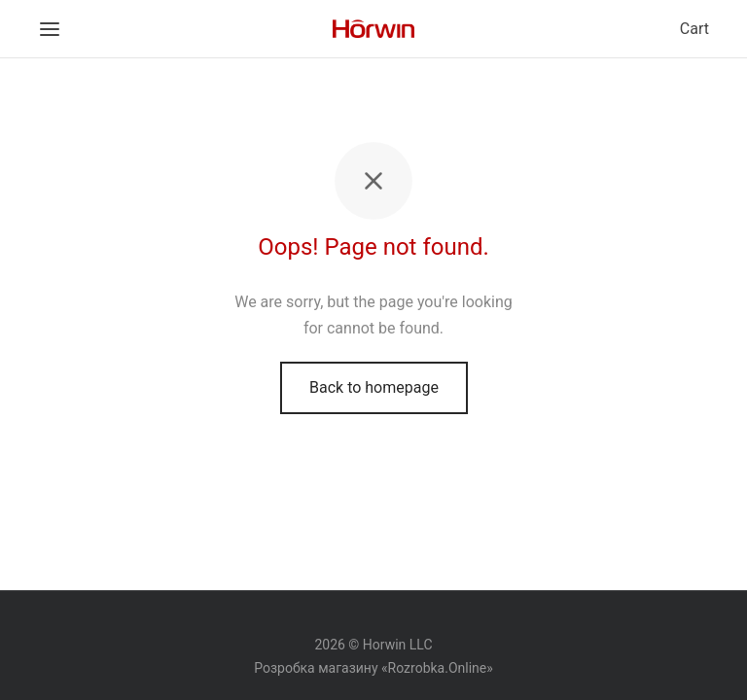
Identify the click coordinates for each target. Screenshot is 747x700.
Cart (694, 29)
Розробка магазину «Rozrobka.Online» (373, 668)
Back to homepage (374, 387)
